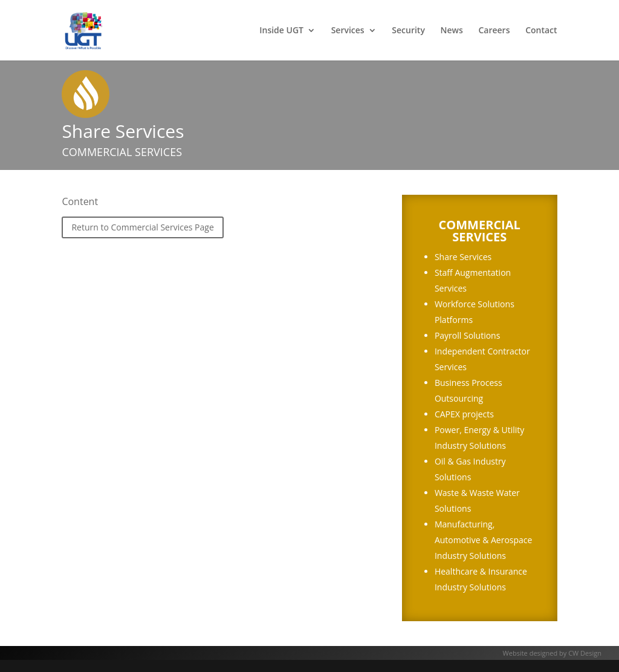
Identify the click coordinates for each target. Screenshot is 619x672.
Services (348, 31)
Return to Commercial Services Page (142, 227)
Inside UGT (281, 31)
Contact (541, 31)
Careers (494, 31)
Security (408, 31)
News (452, 31)
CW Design (585, 653)
